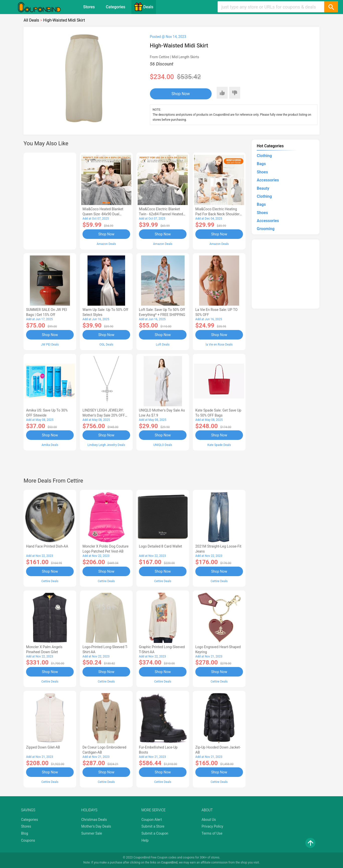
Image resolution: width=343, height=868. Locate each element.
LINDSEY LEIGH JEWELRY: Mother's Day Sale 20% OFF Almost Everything (104, 415)
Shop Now (181, 94)
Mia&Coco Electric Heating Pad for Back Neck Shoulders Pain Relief (218, 214)
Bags (261, 164)
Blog (25, 833)
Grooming (266, 229)
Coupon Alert (152, 820)
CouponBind (169, 862)
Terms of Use (212, 833)
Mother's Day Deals (96, 826)
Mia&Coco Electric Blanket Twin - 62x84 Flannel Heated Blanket (161, 214)
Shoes (262, 172)
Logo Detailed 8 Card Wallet (160, 546)
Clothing (264, 156)
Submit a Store (153, 826)
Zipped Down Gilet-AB (43, 747)
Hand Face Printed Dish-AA (47, 546)
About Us (209, 820)
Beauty (263, 188)
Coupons (28, 840)
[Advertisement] (50, 200)
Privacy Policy (212, 826)
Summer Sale (92, 833)
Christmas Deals (94, 820)
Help (145, 840)
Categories (116, 7)
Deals (144, 7)
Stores (89, 7)
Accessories (268, 180)
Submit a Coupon (155, 833)
